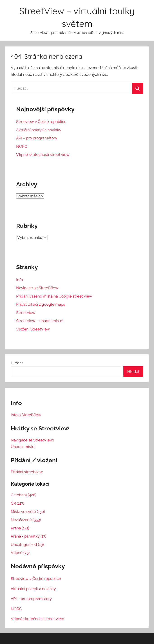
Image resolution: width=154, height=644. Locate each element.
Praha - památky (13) (29, 536)
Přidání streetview (27, 472)
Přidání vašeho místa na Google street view (54, 296)
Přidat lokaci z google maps (41, 304)
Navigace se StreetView (37, 288)
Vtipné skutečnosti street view (43, 155)
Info (20, 280)
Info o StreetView (26, 415)
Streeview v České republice (41, 122)
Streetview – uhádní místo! (40, 321)
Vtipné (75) (20, 553)
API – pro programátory (37, 138)
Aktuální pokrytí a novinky (39, 130)
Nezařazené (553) (26, 520)
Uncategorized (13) (27, 545)
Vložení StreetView (33, 329)
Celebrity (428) (24, 495)
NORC (22, 146)
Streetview (26, 313)
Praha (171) (20, 528)
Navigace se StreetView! (32, 440)
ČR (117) (18, 503)
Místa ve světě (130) (28, 512)
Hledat (17, 363)
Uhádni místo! (23, 447)
